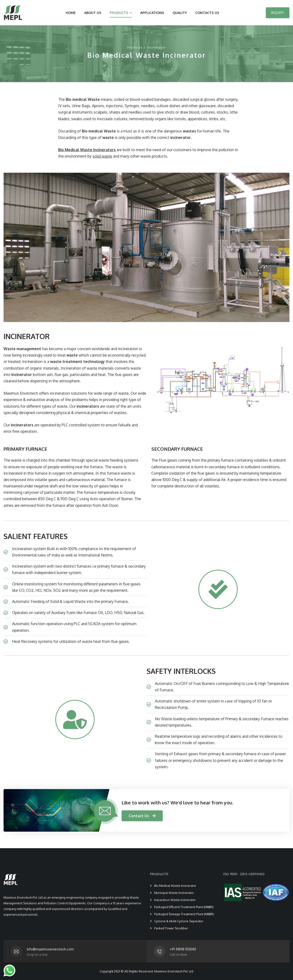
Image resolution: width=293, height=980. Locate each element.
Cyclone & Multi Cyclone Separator (179, 921)
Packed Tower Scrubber (171, 928)
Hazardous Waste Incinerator (175, 900)
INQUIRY (278, 13)
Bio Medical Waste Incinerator (175, 886)
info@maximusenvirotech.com (50, 949)
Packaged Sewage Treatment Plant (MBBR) (184, 914)
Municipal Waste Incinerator (174, 893)
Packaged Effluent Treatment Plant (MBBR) (184, 907)
